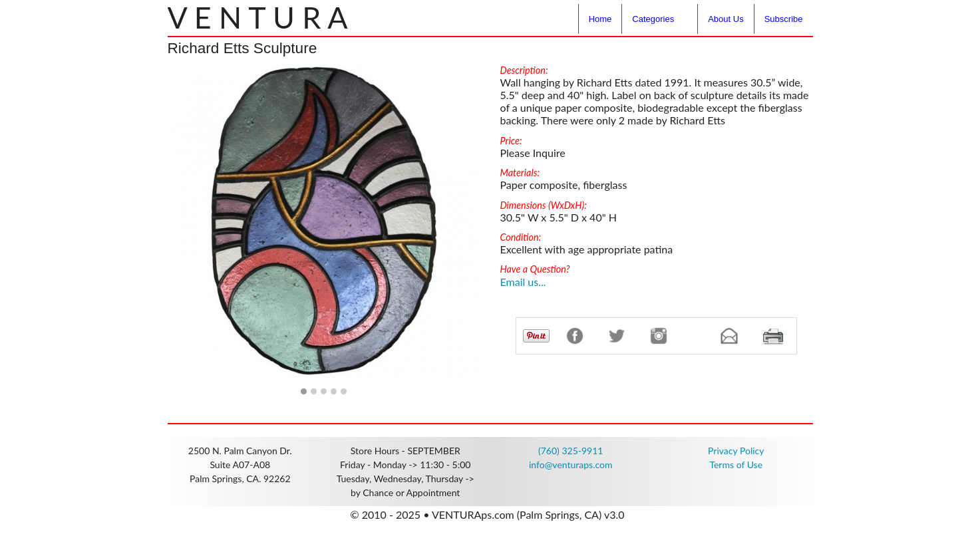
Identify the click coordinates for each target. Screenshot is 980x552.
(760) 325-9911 (571, 451)
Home (600, 19)
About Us (726, 19)
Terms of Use (736, 465)
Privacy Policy (736, 451)
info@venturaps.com (571, 465)
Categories (653, 19)
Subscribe (784, 19)
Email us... (523, 282)
